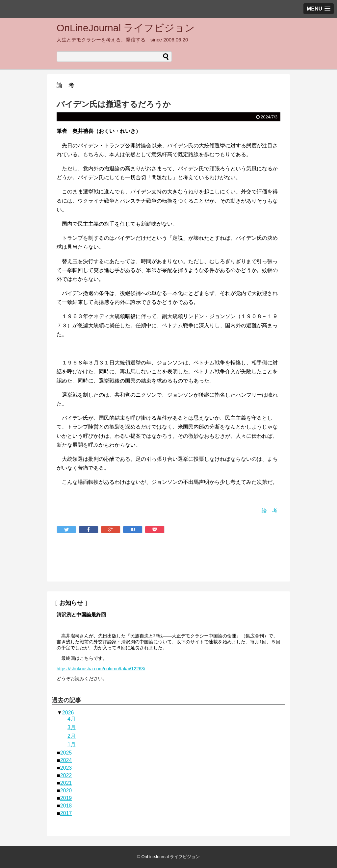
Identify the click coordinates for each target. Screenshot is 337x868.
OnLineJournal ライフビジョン (126, 28)
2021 (66, 783)
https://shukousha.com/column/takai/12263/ (101, 669)
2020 (66, 791)
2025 (66, 753)
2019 (66, 798)
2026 (68, 713)
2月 (72, 736)
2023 (66, 768)
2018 (66, 806)
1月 (72, 744)
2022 (66, 775)
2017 (66, 813)
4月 (72, 719)
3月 (72, 727)
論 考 (270, 511)
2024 (66, 760)
